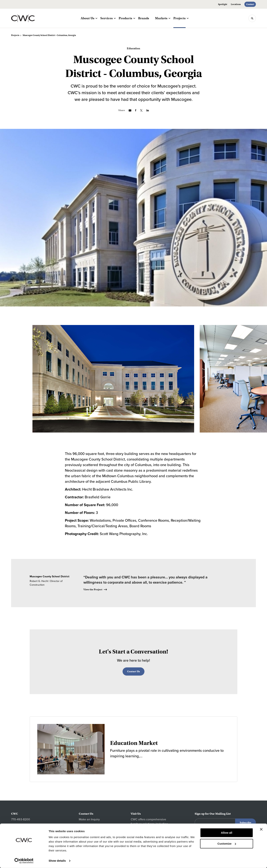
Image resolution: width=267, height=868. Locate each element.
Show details (57, 861)
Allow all (227, 833)
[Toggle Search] (252, 18)
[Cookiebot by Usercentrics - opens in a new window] (24, 861)
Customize (227, 844)
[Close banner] (261, 829)
